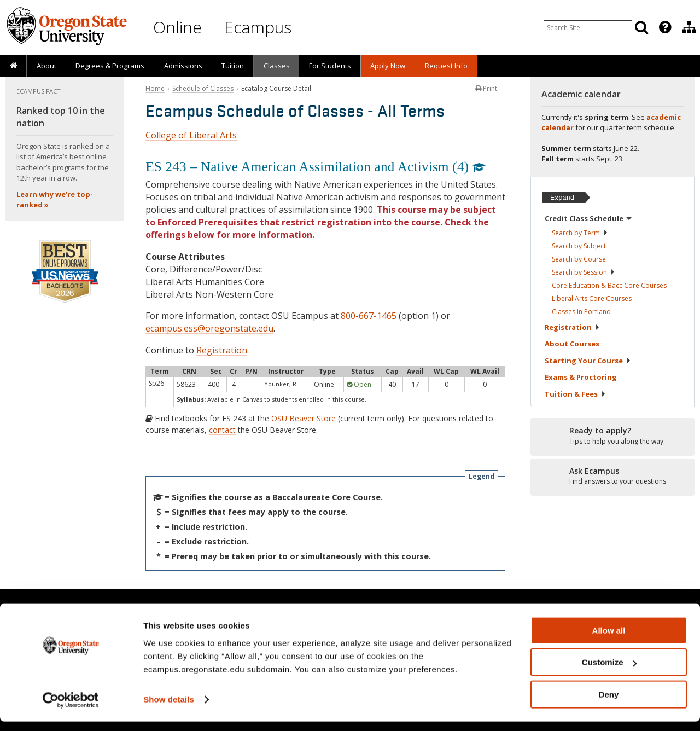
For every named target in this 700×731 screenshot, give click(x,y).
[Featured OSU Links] (665, 27)
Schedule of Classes (203, 88)
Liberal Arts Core (592, 298)
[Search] (641, 27)
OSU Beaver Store (304, 418)
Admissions (183, 66)
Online (177, 27)
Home (155, 88)
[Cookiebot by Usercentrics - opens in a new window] (71, 710)
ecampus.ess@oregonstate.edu (209, 328)
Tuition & (575, 394)
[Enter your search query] (588, 27)
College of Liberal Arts (191, 135)
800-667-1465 (369, 316)
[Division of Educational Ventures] (689, 27)
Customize (609, 672)
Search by (580, 233)
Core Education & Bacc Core (609, 285)
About (46, 66)
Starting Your (588, 361)
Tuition (233, 66)
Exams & (581, 377)
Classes (277, 66)
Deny (609, 704)
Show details (169, 709)
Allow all (609, 640)
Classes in (581, 312)
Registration (222, 350)
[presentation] (664, 27)
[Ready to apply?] (612, 436)
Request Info (446, 66)
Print (486, 88)
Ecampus (258, 27)
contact (222, 430)
